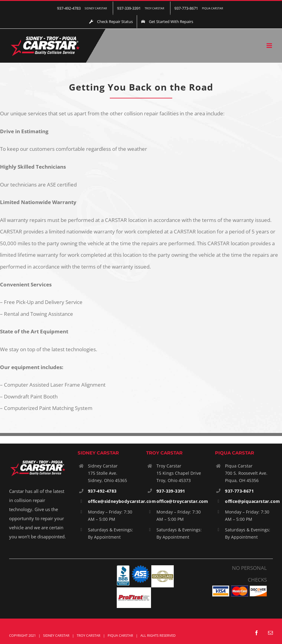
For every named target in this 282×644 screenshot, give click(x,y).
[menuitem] (83, 8)
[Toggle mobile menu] (270, 46)
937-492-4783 (102, 491)
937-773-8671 (239, 491)
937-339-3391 (171, 491)
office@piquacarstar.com (252, 501)
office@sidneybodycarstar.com (122, 501)
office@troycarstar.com (182, 501)
